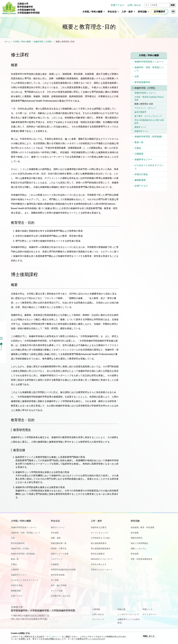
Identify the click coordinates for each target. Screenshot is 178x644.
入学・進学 (127, 12)
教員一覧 (139, 142)
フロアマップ (57, 559)
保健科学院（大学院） (43, 42)
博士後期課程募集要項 (101, 549)
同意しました (149, 636)
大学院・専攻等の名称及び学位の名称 (149, 98)
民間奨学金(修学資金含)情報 (63, 570)
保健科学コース (141, 131)
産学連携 (135, 533)
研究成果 (135, 554)
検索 (173, 5)
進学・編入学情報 (59, 585)
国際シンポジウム (139, 549)
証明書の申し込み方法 (61, 596)
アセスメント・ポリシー (145, 108)
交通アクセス (117, 5)
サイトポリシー (53, 637)
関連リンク (148, 609)
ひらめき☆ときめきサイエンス (149, 167)
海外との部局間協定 (139, 543)
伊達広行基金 (141, 174)
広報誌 (138, 148)
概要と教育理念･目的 (144, 104)
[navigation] (109, 8)
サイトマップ (98, 619)
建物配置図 (140, 180)
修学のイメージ (58, 527)
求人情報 (55, 580)
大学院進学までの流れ (101, 538)
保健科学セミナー (143, 159)
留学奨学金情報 (58, 575)
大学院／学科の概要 (92, 12)
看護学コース (140, 127)
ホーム (7, 42)
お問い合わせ (134, 5)
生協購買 (55, 564)
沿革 (137, 76)
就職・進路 (56, 538)
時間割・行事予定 (59, 549)
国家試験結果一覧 (59, 543)
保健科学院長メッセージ (145, 93)
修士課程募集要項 (99, 543)
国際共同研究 (137, 538)
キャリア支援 (57, 591)
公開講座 (139, 154)
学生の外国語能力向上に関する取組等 (149, 121)
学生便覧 (55, 533)
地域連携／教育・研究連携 (142, 527)
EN (173, 11)
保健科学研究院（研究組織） (149, 137)
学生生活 (112, 12)
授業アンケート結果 (60, 554)
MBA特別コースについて (102, 559)
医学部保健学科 (142, 82)
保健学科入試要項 (99, 527)
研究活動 (142, 12)
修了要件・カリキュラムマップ (148, 116)
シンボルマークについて (128, 614)
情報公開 (121, 609)
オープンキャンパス (100, 533)
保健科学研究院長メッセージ (149, 62)
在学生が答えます (99, 564)
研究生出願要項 (98, 554)
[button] (104, 13)
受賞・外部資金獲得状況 (141, 559)
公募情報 (96, 609)
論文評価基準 (140, 112)
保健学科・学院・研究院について (149, 69)
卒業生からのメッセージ (102, 570)
